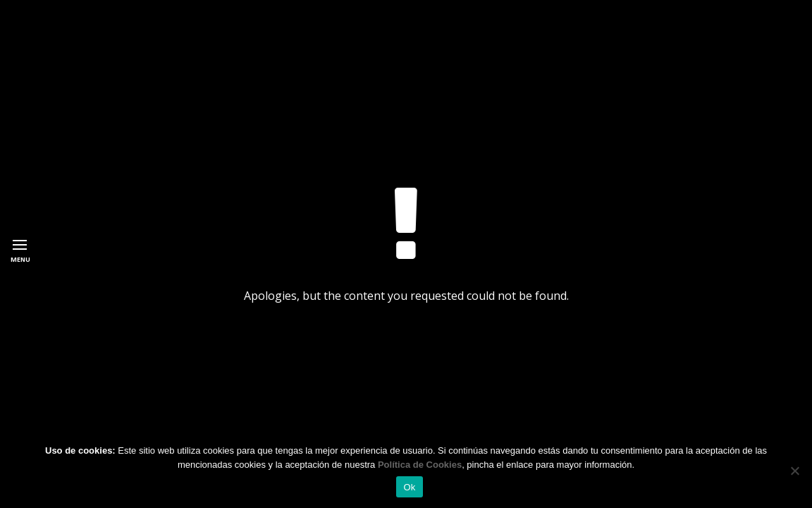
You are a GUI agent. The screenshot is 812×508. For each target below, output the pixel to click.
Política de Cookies (420, 465)
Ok (409, 487)
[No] (794, 471)
